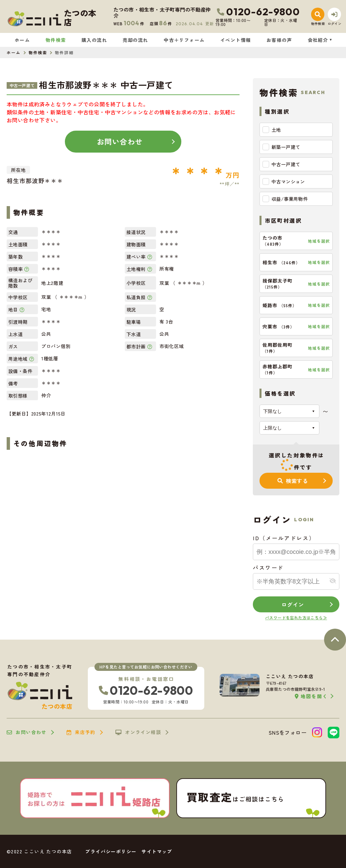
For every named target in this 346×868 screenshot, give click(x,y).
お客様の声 (279, 40)
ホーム (22, 40)
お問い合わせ (120, 141)
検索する (293, 481)
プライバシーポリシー (111, 851)
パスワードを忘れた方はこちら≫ (296, 618)
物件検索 (56, 40)
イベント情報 (236, 40)
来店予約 (81, 732)
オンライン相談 (138, 732)
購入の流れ (94, 40)
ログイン (293, 604)
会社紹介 (318, 40)
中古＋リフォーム (184, 40)
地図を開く (311, 696)
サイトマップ (157, 851)
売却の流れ (136, 40)
